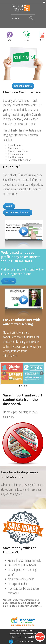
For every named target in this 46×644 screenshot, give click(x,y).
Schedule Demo (23, 86)
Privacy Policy (17, 637)
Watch (9, 206)
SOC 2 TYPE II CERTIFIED (23, 641)
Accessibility (30, 637)
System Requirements (18, 212)
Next (42, 373)
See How (9, 281)
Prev (4, 373)
